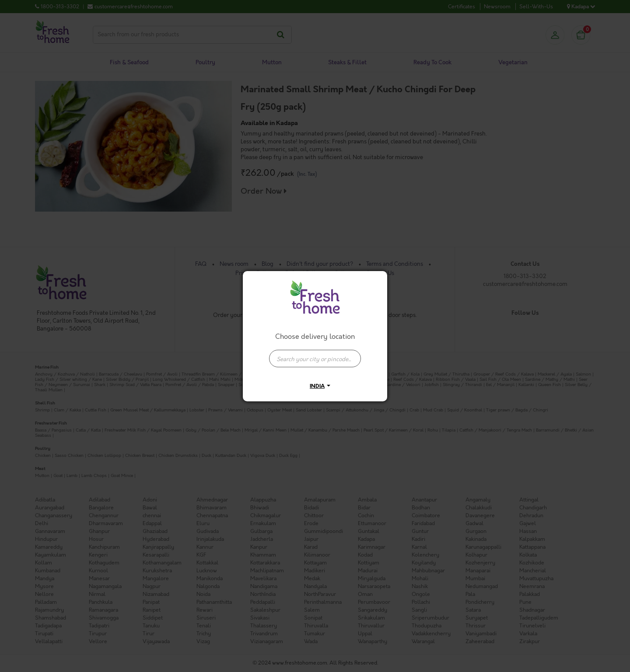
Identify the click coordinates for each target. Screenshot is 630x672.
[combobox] (315, 354)
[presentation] (315, 359)
